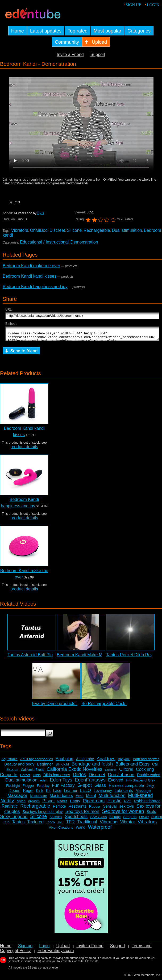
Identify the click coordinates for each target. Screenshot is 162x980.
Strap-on (130, 819)
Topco (51, 825)
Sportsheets (76, 819)
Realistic (10, 809)
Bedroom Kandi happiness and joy (35, 287)
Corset (25, 777)
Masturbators (61, 798)
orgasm (34, 803)
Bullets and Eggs (132, 766)
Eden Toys (61, 782)
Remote (59, 809)
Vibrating (109, 824)
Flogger (28, 788)
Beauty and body (19, 766)
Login (153, 5)
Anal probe (85, 761)
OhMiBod (39, 230)
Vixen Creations (61, 830)
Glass (100, 788)
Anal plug (65, 761)
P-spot (48, 803)
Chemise (111, 772)
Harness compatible (126, 788)
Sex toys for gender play (43, 814)
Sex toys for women (123, 814)
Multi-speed (140, 798)
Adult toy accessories (37, 761)
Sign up (133, 5)
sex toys (126, 809)
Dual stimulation (127, 230)
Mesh (79, 798)
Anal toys (106, 761)
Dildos (79, 777)
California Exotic (33, 772)
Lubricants (124, 793)
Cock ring (145, 772)
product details (24, 449)
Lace (57, 793)
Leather (71, 793)
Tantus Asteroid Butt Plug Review (39, 657)
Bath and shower (146, 761)
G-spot (85, 788)
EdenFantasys (90, 782)
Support (98, 54)
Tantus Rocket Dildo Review (133, 657)
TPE (60, 825)
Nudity (7, 803)
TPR (70, 824)
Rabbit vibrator (147, 803)
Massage (143, 793)
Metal (91, 798)
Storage (115, 819)
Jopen (15, 793)
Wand (81, 830)
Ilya (41, 213)
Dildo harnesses (57, 777)
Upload (63, 948)
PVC (128, 803)
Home (6, 948)
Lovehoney (103, 793)
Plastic (114, 803)
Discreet (57, 230)
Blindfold (62, 767)
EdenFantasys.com (56, 953)
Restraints (78, 809)
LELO (86, 793)
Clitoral (126, 772)
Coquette (9, 777)
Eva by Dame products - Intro (60, 706)
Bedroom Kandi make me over (31, 266)
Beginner (45, 766)
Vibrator (128, 824)
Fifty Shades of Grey (140, 783)
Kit (48, 793)
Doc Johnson (121, 777)
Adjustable (9, 761)
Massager (17, 798)
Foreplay (43, 788)
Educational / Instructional (44, 242)
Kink (40, 793)
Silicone (74, 230)
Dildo (37, 777)
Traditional (87, 824)
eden (44, 783)
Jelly (150, 788)
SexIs (151, 814)
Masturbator (39, 798)
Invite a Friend (70, 54)
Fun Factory (63, 788)
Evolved (116, 782)
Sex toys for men (82, 814)
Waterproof (100, 829)
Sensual (110, 809)
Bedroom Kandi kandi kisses (30, 276)
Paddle (62, 804)
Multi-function (112, 798)
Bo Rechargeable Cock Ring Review (116, 706)
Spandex (56, 819)
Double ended (149, 777)
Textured (35, 824)
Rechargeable (97, 230)
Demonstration (84, 242)
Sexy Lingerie (14, 819)
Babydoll (124, 762)
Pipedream (94, 803)
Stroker (144, 819)
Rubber (95, 809)
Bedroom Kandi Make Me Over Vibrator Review (102, 657)
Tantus (18, 824)
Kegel (28, 793)
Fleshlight (13, 788)
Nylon (21, 803)
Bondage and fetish (92, 766)
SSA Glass (98, 819)
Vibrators (20, 230)
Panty (75, 803)
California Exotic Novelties (75, 772)
